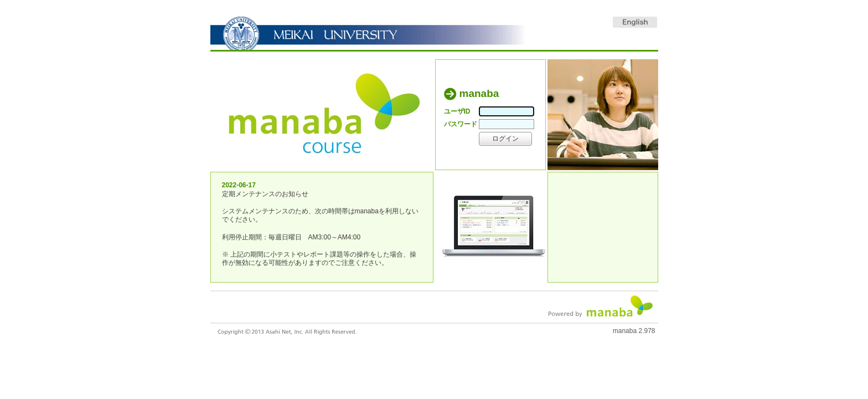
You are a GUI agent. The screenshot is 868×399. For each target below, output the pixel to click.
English (635, 22)
